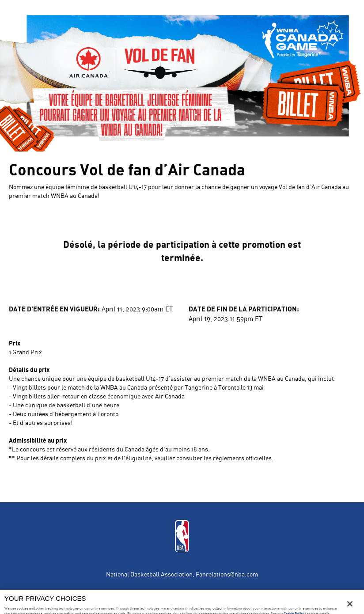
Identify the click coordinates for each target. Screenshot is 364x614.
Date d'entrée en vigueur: (54, 309)
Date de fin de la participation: (244, 309)
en (23, 11)
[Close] (350, 604)
